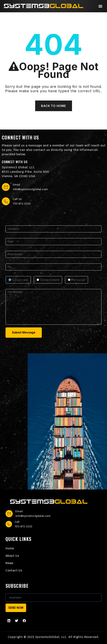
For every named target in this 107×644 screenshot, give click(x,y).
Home (10, 548)
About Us (12, 556)
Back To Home (53, 106)
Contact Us (14, 570)
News (9, 563)
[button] (100, 6)
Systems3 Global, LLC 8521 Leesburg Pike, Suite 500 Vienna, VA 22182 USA (25, 172)
